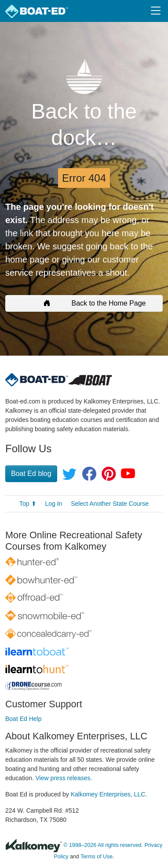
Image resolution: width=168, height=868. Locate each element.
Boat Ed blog (31, 474)
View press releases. (64, 778)
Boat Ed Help (24, 719)
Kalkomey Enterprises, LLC (108, 794)
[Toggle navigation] (156, 11)
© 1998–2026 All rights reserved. (103, 846)
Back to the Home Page (84, 303)
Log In (53, 504)
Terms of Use (97, 857)
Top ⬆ (28, 504)
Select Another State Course (110, 504)
